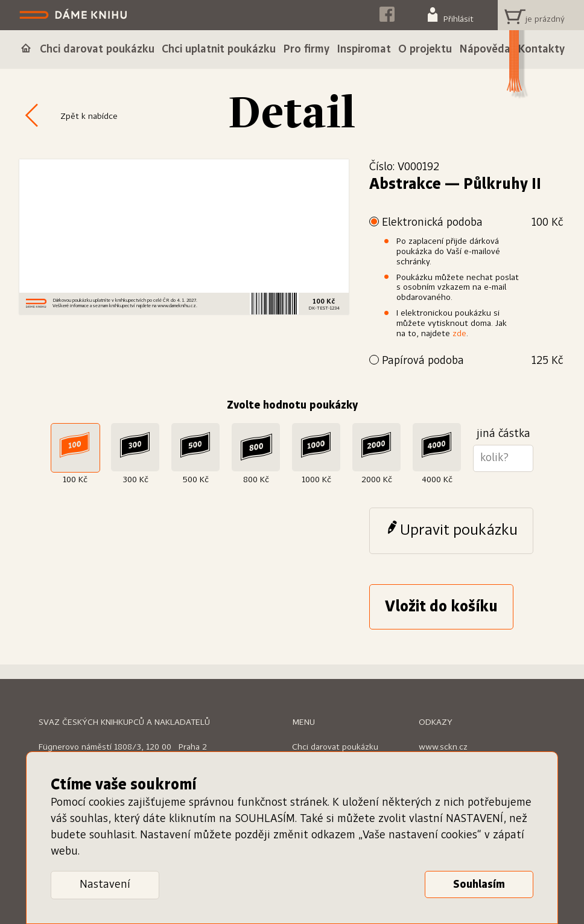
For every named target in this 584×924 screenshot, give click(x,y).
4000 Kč (437, 480)
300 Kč (135, 480)
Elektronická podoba (472, 223)
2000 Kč (377, 480)
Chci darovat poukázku (335, 747)
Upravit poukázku (459, 531)
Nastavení (105, 885)
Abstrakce (405, 185)
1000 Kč (316, 480)
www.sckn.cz (443, 747)
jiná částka (503, 434)
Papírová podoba (472, 361)
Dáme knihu (75, 15)
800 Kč (256, 480)
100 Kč (75, 480)
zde (459, 334)
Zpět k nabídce (89, 116)
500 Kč (196, 480)
